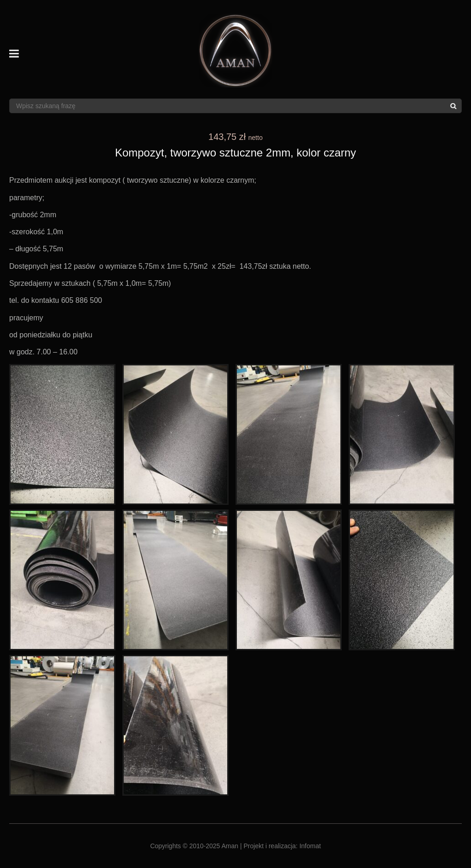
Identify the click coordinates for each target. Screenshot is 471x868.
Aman (230, 846)
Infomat (310, 846)
